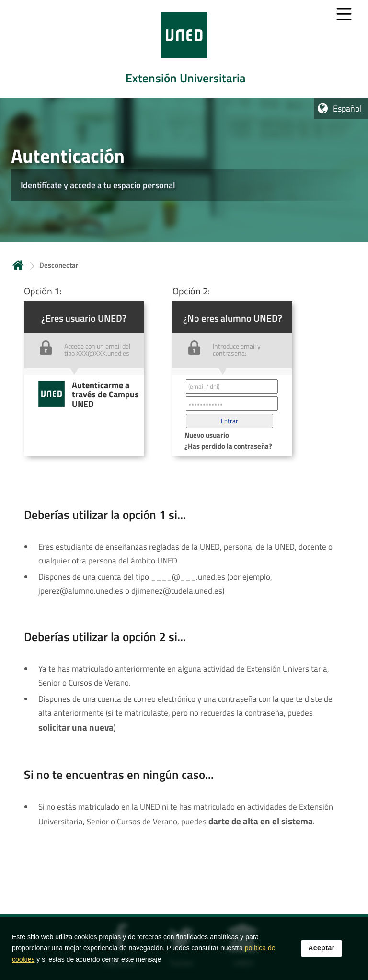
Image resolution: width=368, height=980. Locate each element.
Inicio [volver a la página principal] (18, 265)
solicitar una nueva (76, 727)
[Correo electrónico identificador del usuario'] (232, 386)
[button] (230, 421)
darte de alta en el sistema (261, 821)
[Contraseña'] (232, 404)
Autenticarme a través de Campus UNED (105, 394)
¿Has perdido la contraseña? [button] (228, 446)
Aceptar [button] (322, 951)
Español (347, 108)
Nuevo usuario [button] (207, 435)
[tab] (184, 49)
